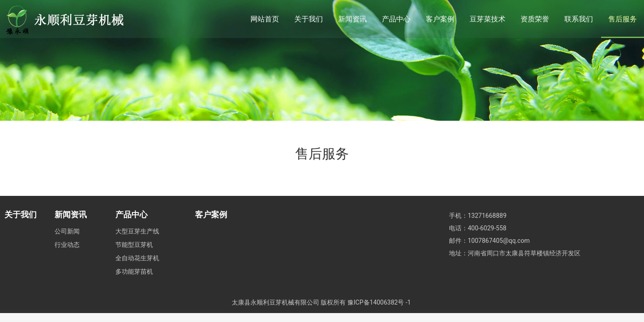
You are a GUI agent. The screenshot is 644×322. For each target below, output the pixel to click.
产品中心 (396, 19)
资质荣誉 (535, 19)
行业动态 (67, 245)
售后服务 (623, 19)
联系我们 (579, 19)
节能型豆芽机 (134, 245)
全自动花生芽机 (137, 258)
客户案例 (440, 19)
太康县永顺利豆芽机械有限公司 (275, 302)
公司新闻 (67, 231)
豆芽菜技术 (487, 19)
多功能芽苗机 (134, 271)
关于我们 (309, 19)
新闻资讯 (352, 19)
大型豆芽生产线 (137, 231)
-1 (408, 302)
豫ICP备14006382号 (376, 302)
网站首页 (265, 19)
